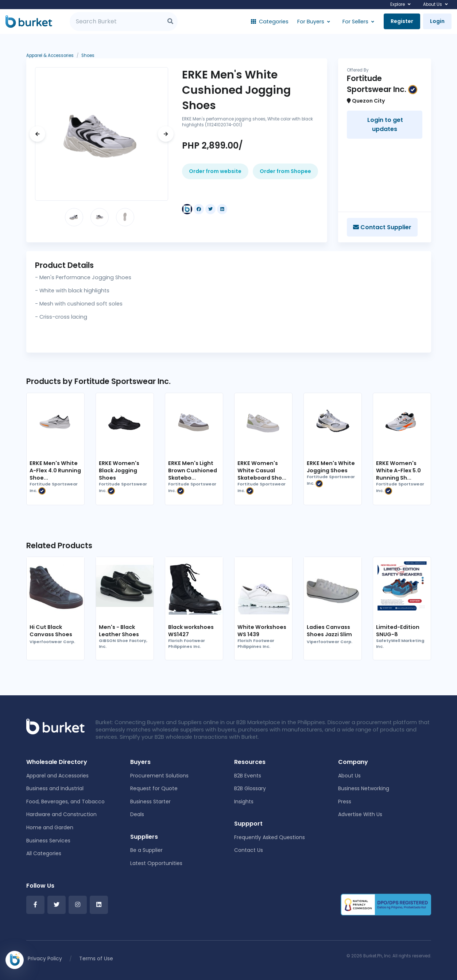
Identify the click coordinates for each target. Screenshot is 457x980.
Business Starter (150, 802)
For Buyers (311, 22)
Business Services (48, 841)
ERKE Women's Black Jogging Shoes (119, 470)
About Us (433, 4)
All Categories (44, 853)
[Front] (55, 726)
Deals (137, 814)
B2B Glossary (250, 788)
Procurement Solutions (159, 776)
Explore (398, 4)
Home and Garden (50, 827)
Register (402, 21)
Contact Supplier (382, 227)
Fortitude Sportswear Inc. (54, 488)
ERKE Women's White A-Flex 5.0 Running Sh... (398, 470)
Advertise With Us (360, 814)
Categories (270, 22)
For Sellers (355, 22)
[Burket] (29, 22)
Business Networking (364, 788)
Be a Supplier (146, 850)
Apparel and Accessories (57, 776)
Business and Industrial (55, 788)
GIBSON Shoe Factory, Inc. (123, 644)
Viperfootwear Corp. (52, 642)
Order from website (215, 171)
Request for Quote (154, 788)
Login (437, 21)
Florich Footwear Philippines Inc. (187, 644)
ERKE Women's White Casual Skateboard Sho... (262, 470)
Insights (244, 802)
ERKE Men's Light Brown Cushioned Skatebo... (193, 470)
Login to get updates (384, 125)
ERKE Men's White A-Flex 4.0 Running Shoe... (55, 470)
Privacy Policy (45, 958)
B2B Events (248, 776)
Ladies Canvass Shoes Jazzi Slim (329, 631)
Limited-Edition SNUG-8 (398, 631)
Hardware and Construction (61, 814)
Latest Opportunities (156, 863)
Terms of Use (96, 958)
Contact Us (249, 850)
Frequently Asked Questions (270, 837)
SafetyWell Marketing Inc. (400, 644)
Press (345, 802)
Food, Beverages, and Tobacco (65, 802)
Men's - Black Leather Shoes (119, 631)
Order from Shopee (285, 171)
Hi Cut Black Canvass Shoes (51, 631)
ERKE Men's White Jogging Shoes (331, 467)
